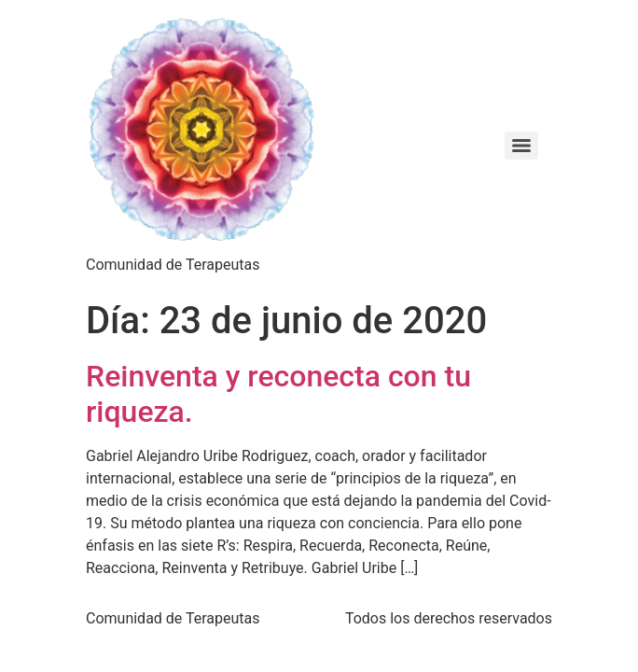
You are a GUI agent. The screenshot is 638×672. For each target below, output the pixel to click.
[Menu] (521, 146)
